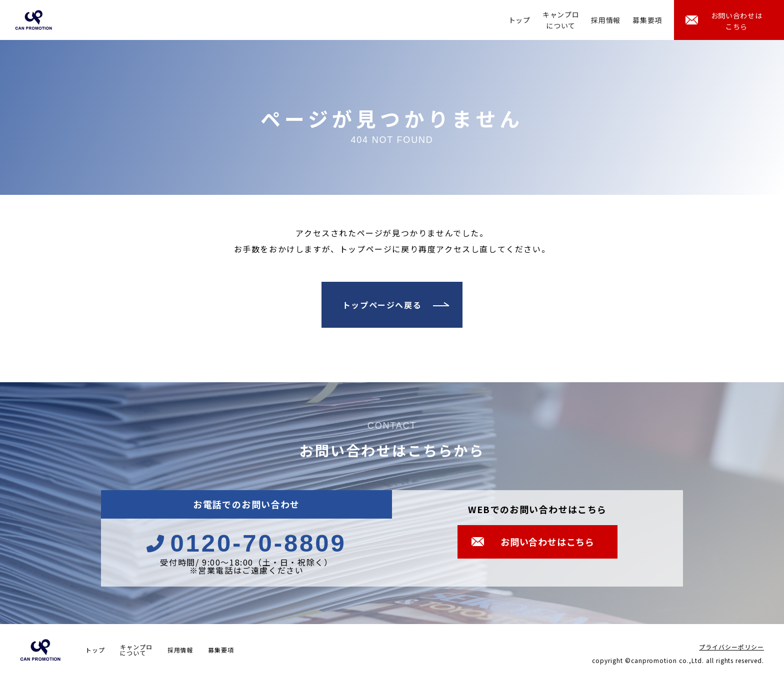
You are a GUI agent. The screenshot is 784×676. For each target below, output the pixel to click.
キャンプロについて (561, 20)
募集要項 (647, 20)
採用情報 (606, 20)
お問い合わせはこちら (737, 21)
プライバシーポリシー (731, 647)
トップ (519, 20)
